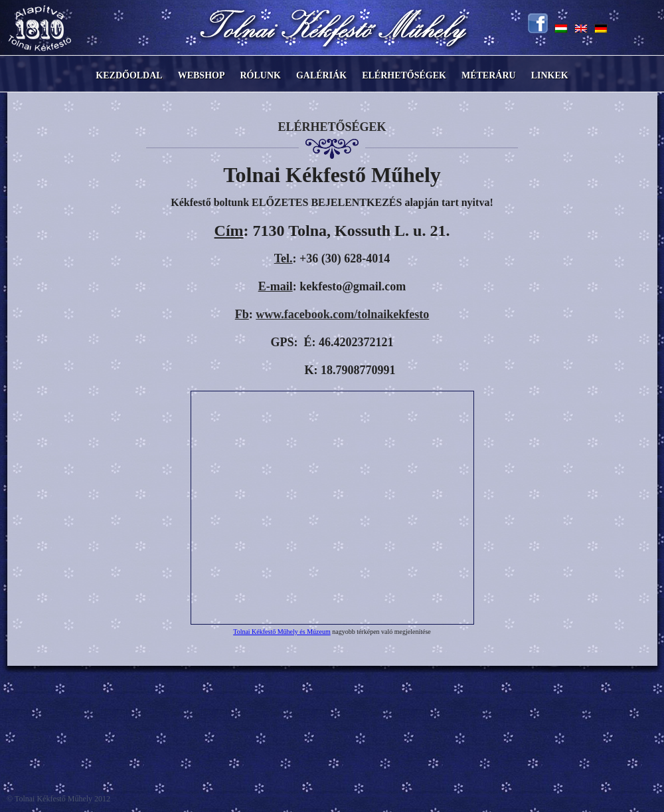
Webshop (202, 75)
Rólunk (260, 75)
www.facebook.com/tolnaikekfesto (342, 314)
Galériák (321, 75)
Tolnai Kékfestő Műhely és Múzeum (282, 632)
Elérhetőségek (404, 75)
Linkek (550, 75)
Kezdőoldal (129, 75)
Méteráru (489, 75)
